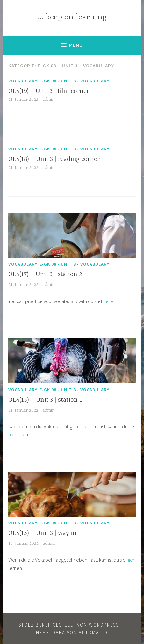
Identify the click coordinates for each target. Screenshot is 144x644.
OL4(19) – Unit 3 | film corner (49, 91)
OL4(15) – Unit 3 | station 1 (45, 400)
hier (12, 434)
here (108, 301)
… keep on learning (72, 17)
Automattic (94, 632)
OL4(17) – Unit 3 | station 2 (45, 274)
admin (48, 100)
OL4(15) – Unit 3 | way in (42, 533)
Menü (76, 45)
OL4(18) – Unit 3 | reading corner (54, 159)
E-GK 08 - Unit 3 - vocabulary (74, 81)
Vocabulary (23, 81)
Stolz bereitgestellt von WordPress (69, 625)
